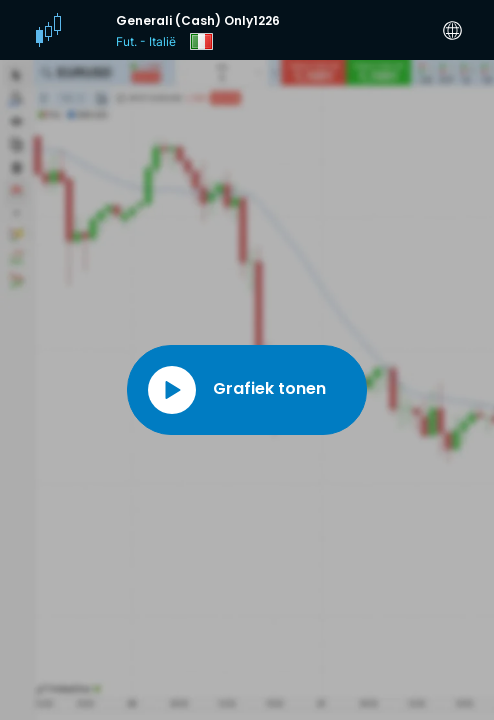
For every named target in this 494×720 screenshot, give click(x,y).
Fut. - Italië (146, 41)
